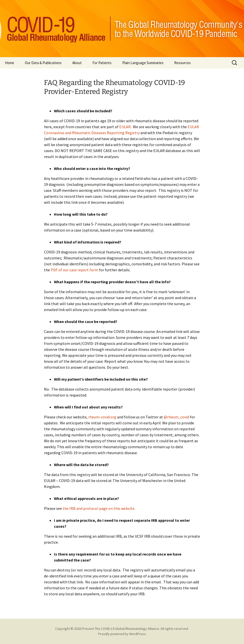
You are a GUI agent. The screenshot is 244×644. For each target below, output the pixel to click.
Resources (183, 63)
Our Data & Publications (43, 63)
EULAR (125, 127)
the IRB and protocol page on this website (99, 508)
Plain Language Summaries (143, 63)
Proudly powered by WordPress (122, 634)
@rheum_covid (176, 417)
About (77, 63)
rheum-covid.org (102, 417)
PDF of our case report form (74, 270)
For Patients (102, 63)
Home (10, 63)
